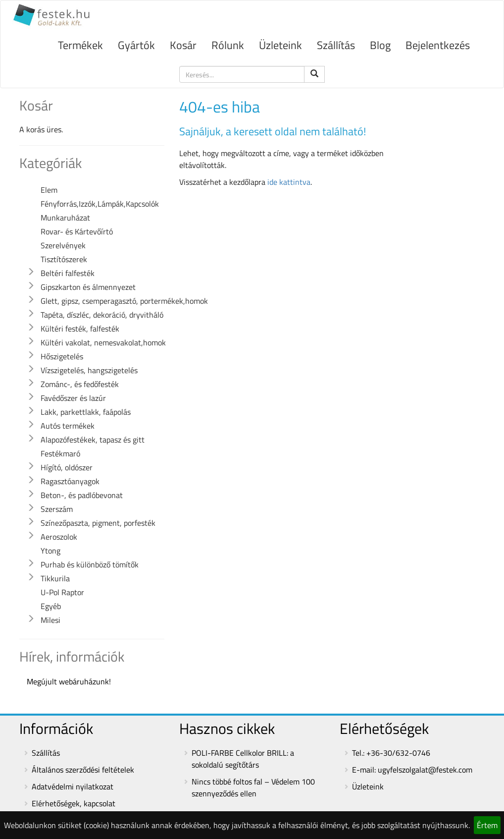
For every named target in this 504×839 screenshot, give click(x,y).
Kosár (183, 45)
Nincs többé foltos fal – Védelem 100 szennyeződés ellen (253, 787)
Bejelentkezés (438, 45)
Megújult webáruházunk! (69, 681)
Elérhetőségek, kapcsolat (74, 803)
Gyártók (136, 45)
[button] (31, 272)
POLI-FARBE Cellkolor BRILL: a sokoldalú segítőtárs (243, 759)
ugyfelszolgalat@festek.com (425, 770)
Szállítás (336, 45)
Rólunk (228, 45)
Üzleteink (280, 45)
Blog (380, 45)
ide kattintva (289, 182)
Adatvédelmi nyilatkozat (73, 786)
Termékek (80, 45)
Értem (487, 825)
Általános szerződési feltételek (83, 770)
